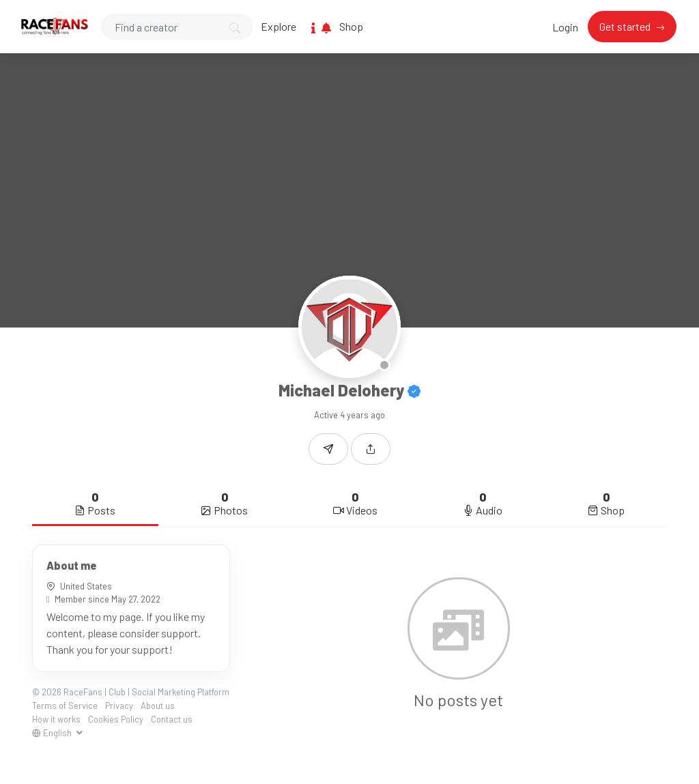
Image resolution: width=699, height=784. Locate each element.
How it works (56, 719)
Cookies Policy (116, 719)
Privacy (119, 706)
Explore (279, 26)
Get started (626, 26)
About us (158, 706)
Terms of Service (65, 706)
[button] (371, 449)
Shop (351, 26)
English (53, 733)
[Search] (177, 27)
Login (565, 27)
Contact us (172, 719)
